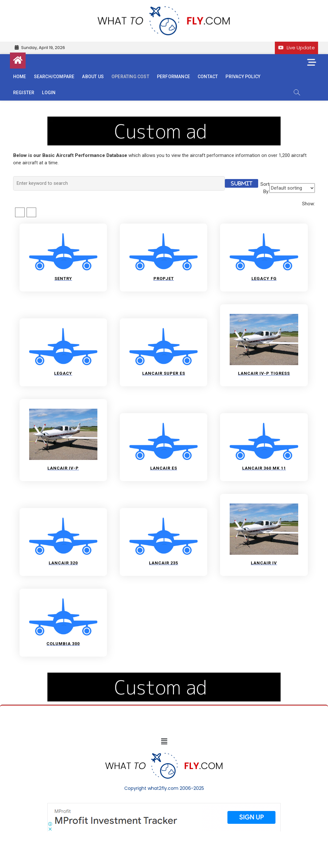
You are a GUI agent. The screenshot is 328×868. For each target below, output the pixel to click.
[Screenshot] (164, 806)
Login (49, 93)
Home (20, 77)
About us (93, 77)
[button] (164, 742)
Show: (308, 204)
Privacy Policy (243, 77)
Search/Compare (54, 77)
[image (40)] (164, 120)
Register (24, 93)
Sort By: (265, 188)
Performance (173, 77)
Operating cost (130, 77)
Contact (208, 77)
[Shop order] (292, 188)
